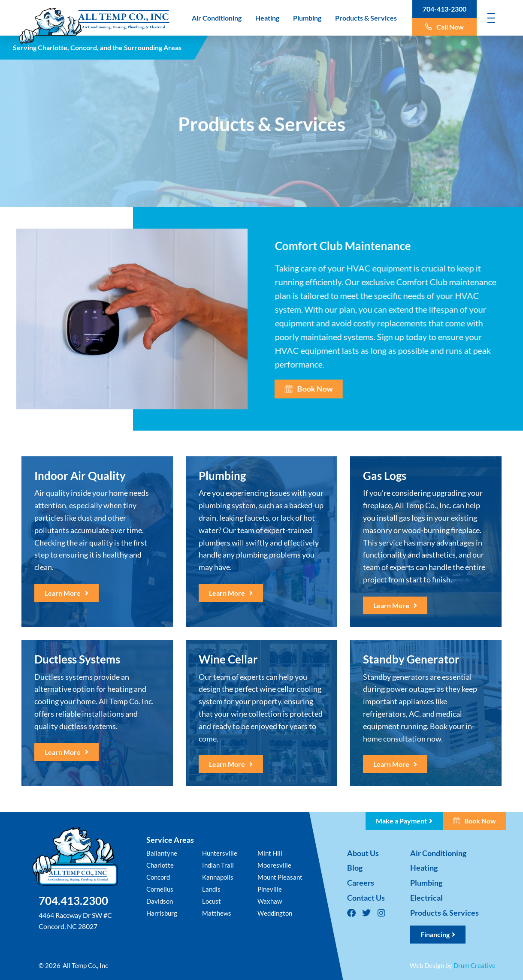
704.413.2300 (73, 901)
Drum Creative (475, 965)
